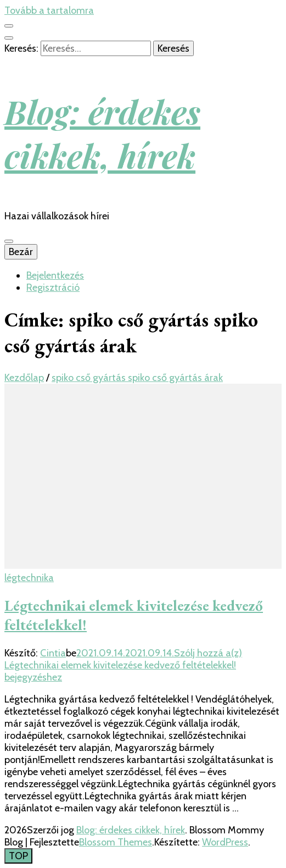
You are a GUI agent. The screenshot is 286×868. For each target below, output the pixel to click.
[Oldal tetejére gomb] (18, 856)
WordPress (225, 842)
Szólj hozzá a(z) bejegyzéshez (123, 665)
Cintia (53, 653)
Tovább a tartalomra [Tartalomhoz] (49, 10)
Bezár (21, 252)
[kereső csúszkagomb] (9, 38)
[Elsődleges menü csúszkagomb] (9, 241)
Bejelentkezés (55, 275)
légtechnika (29, 578)
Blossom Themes (116, 842)
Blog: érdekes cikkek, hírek (102, 133)
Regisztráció (53, 288)
